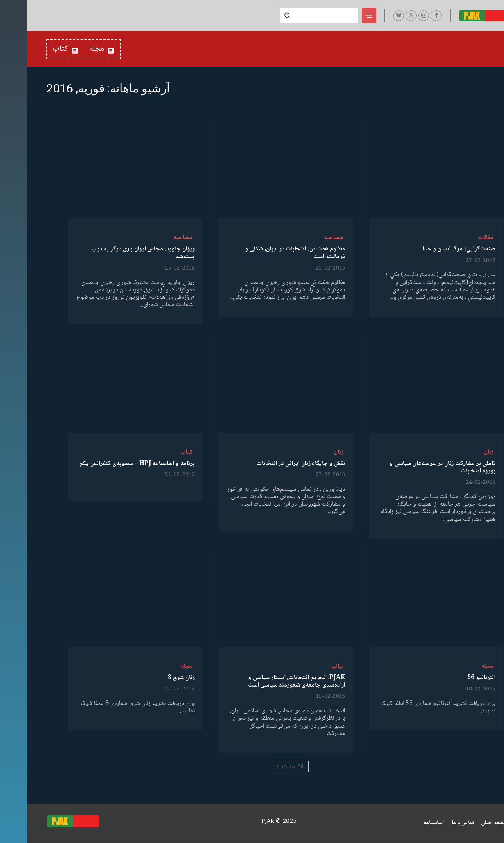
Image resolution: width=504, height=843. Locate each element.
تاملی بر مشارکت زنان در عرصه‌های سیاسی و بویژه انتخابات (416, 467)
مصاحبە (307, 238)
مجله (461, 666)
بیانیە (310, 666)
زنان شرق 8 (154, 678)
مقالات (459, 238)
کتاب (160, 452)
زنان (462, 452)
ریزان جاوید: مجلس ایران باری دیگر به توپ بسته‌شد (116, 253)
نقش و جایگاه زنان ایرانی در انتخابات (274, 464)
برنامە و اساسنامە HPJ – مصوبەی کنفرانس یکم (110, 464)
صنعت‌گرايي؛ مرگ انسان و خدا (432, 249)
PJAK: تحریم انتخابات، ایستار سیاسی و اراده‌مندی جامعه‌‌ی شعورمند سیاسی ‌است (270, 681)
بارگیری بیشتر (263, 766)
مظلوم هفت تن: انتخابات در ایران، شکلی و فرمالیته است (268, 253)
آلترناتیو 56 (454, 678)
